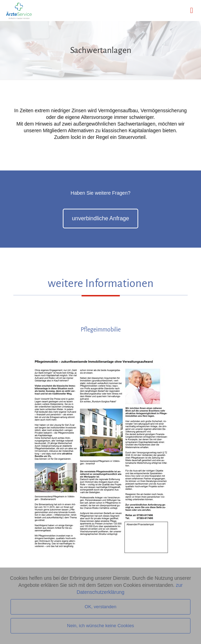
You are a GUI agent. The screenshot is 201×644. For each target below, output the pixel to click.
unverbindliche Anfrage (100, 218)
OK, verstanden (100, 607)
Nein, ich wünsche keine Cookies (100, 626)
